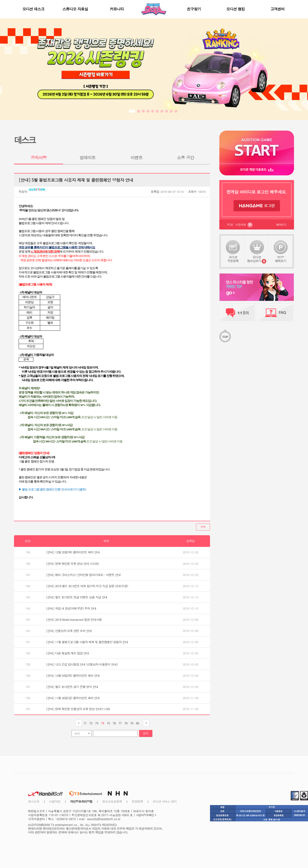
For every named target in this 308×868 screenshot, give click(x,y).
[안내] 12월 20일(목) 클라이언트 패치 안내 (73, 552)
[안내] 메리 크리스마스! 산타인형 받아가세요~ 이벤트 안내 (84, 575)
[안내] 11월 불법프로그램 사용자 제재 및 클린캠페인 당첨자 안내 (87, 642)
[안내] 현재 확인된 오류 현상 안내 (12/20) (73, 564)
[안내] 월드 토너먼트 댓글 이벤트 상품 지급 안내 (77, 597)
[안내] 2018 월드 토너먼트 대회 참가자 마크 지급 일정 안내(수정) (87, 586)
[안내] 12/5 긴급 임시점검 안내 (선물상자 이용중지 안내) (82, 664)
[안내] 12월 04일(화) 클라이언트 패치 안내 (73, 675)
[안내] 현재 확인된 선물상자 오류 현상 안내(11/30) (78, 709)
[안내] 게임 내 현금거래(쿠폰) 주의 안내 (71, 608)
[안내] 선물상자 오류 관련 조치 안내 (69, 631)
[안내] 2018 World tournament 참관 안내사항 (74, 620)
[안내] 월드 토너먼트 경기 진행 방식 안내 (72, 687)
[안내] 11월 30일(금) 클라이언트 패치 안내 (73, 698)
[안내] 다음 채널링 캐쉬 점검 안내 (68, 653)
